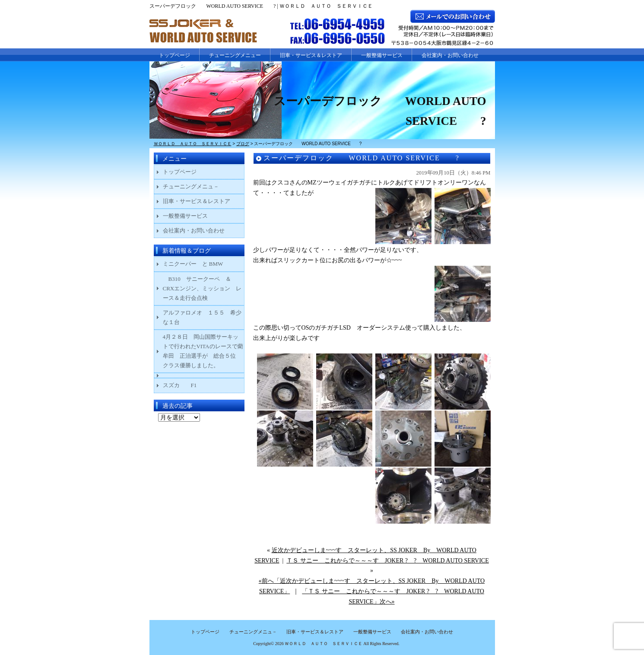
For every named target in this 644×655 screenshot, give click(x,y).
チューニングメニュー (235, 55)
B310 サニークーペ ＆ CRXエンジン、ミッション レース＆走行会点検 (202, 288)
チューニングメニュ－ (191, 186)
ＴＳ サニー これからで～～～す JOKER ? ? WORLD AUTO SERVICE (387, 561)
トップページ (174, 55)
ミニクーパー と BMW (193, 264)
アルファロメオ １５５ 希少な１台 (202, 317)
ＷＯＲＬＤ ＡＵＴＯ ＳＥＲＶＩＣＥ (324, 644)
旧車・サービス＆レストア (311, 55)
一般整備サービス (382, 55)
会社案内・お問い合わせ (450, 55)
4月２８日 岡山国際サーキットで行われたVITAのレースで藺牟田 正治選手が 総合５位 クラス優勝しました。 (203, 351)
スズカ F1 (186, 385)
